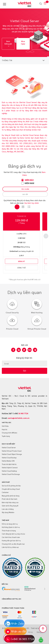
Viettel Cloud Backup (9, 458)
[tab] (17, 207)
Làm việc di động (8, 509)
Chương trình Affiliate (9, 433)
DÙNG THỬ (22, 268)
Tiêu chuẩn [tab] (25, 189)
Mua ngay (23, 42)
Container (5, 492)
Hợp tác (5, 429)
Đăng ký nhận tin (24, 358)
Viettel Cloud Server (9, 447)
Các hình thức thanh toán (11, 537)
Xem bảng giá (8, 44)
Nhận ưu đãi (18, 631)
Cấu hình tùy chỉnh (31, 203)
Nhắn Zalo (17, 623)
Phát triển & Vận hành (10, 499)
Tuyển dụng (6, 436)
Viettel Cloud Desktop (9, 471)
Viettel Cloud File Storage (11, 474)
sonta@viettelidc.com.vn (19, 418)
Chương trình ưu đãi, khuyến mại (13, 544)
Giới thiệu (5, 426)
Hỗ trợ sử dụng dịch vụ (10, 524)
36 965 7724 (23, 413)
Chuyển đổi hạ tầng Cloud (11, 489)
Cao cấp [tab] (25, 194)
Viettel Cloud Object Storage (12, 454)
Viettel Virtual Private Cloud (12, 451)
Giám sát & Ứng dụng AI (10, 506)
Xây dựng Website (8, 512)
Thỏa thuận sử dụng (9, 531)
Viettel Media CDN (8, 461)
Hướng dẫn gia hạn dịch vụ (11, 540)
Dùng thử (39, 42)
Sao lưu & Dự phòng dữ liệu (11, 486)
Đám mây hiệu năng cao (10, 502)
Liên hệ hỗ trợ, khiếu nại (10, 547)
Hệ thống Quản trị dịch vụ (11, 527)
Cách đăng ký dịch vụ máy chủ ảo (13, 534)
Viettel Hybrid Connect (10, 468)
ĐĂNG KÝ (21, 261)
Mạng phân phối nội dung (11, 496)
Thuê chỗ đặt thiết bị (9, 464)
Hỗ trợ (30, 632)
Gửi (25, 371)
